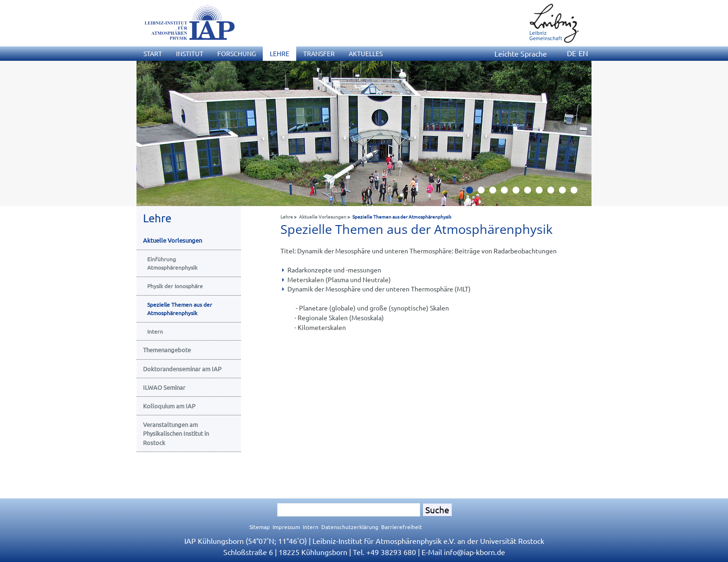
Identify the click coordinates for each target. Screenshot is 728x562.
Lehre (287, 216)
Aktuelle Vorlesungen (323, 216)
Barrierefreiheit (402, 527)
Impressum (286, 527)
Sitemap (260, 527)
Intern (311, 527)
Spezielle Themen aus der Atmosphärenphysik (402, 216)
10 (578, 193)
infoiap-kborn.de (474, 552)
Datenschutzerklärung (350, 527)
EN (583, 53)
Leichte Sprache (521, 53)
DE (572, 53)
